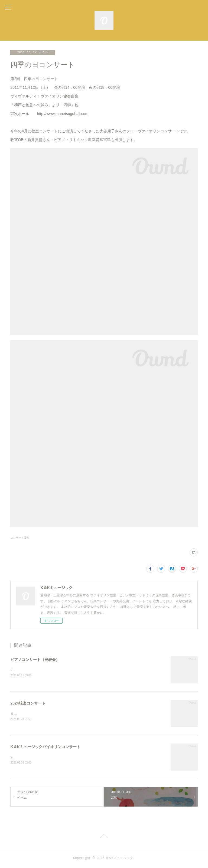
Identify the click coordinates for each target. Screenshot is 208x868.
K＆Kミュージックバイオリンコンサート (45, 748)
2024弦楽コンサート (28, 704)
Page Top (104, 838)
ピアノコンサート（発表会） (35, 660)
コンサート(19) (19, 538)
